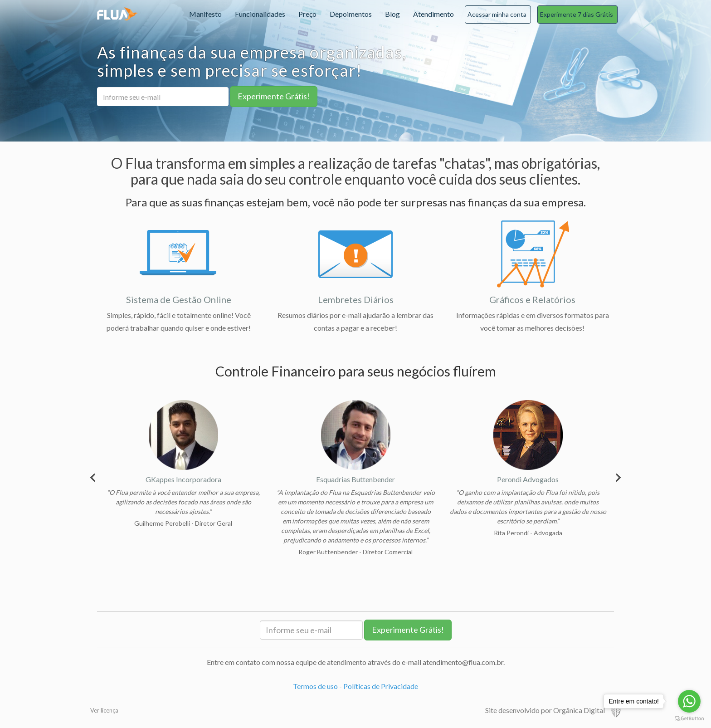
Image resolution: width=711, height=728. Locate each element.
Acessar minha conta (497, 14)
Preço (307, 14)
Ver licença (104, 710)
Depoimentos (351, 14)
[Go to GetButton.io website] (689, 719)
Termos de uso (315, 686)
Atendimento (433, 14)
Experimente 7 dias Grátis (577, 14)
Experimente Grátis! (274, 96)
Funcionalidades (260, 14)
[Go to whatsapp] (689, 701)
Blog (392, 14)
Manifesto (205, 14)
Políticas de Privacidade (381, 686)
